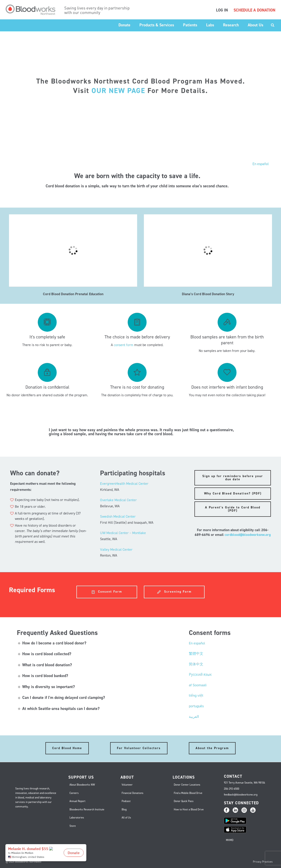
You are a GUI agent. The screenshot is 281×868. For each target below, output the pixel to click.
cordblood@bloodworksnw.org (248, 535)
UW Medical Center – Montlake (123, 533)
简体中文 (196, 664)
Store (73, 826)
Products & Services (157, 25)
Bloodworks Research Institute (87, 809)
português (196, 706)
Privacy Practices (263, 862)
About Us (255, 25)
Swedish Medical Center (118, 516)
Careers (74, 793)
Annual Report (77, 801)
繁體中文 (196, 654)
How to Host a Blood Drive (189, 809)
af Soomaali (198, 685)
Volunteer (127, 785)
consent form (124, 345)
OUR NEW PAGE (118, 91)
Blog (124, 809)
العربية (194, 717)
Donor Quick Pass (184, 801)
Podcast (126, 801)
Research (231, 25)
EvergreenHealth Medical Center (124, 484)
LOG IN (222, 10)
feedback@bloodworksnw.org (241, 795)
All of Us (126, 818)
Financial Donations (133, 793)
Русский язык (200, 674)
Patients (190, 25)
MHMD (230, 840)
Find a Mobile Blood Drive (188, 793)
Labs (210, 25)
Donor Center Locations (187, 785)
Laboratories (77, 818)
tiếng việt (196, 695)
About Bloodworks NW (82, 785)
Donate (124, 25)
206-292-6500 (232, 789)
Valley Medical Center (116, 550)
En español (261, 164)
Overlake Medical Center (118, 500)
